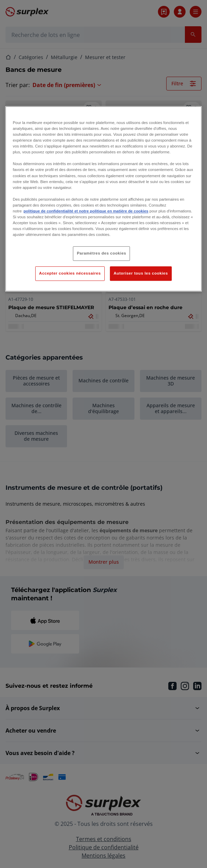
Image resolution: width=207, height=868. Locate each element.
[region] (103, 199)
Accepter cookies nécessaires (70, 273)
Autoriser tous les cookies (141, 273)
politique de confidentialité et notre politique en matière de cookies (86, 211)
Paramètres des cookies (101, 253)
